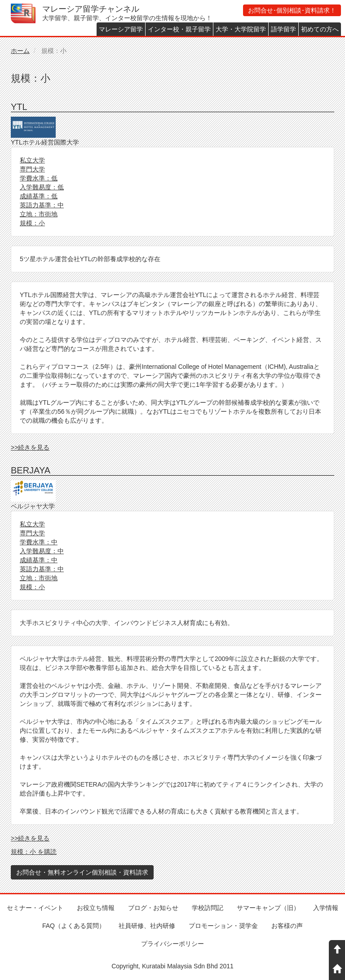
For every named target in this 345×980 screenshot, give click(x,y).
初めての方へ (320, 29)
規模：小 (32, 223)
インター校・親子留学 (179, 29)
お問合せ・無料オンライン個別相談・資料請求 (82, 872)
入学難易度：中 (42, 551)
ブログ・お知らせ (153, 908)
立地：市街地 (39, 214)
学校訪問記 (208, 908)
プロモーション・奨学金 (223, 926)
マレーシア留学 (121, 29)
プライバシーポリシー (172, 944)
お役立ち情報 (96, 908)
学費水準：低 (39, 178)
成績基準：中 (39, 560)
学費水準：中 (39, 542)
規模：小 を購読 (34, 852)
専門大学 (32, 169)
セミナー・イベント (35, 908)
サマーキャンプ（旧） (268, 908)
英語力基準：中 (42, 205)
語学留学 (283, 29)
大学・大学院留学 (241, 29)
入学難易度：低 (42, 187)
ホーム (20, 51)
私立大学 (32, 160)
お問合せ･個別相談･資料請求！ (292, 10)
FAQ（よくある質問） (74, 926)
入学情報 (326, 908)
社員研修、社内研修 (147, 926)
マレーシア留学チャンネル (91, 9)
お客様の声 (287, 926)
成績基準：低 (39, 196)
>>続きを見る (30, 447)
